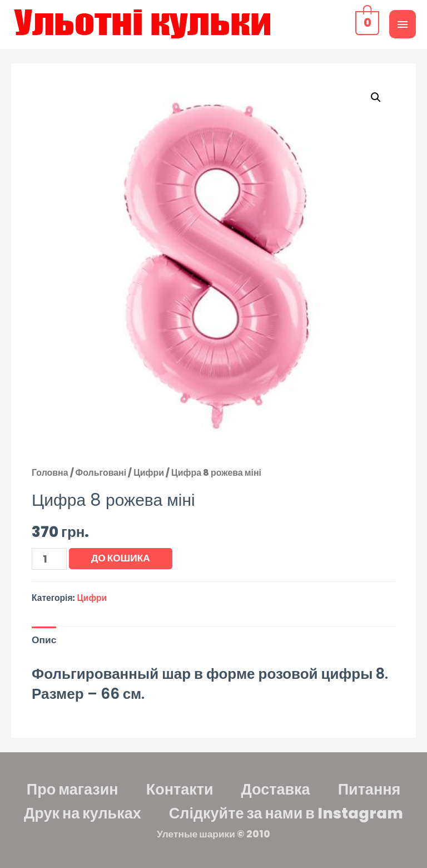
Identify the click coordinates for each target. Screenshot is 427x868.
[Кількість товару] (49, 559)
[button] (376, 97)
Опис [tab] (44, 640)
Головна (50, 473)
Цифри (149, 473)
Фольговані (101, 473)
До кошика (121, 558)
